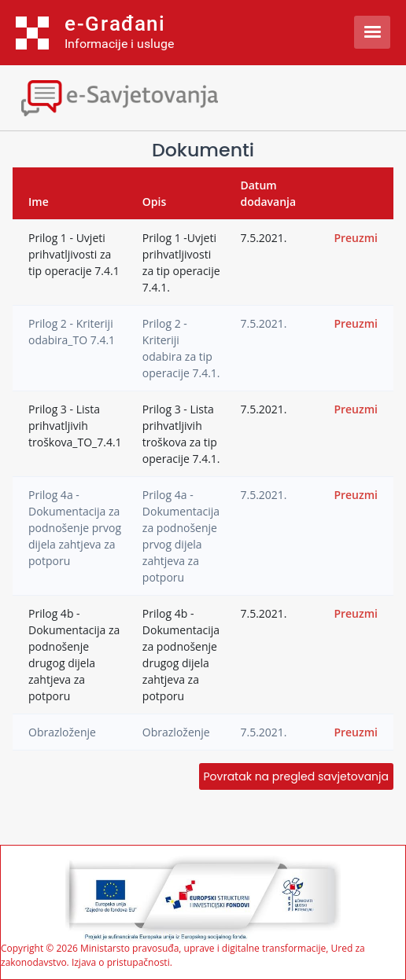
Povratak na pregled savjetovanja (296, 776)
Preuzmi (356, 238)
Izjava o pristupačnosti (121, 962)
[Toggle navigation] (138, 96)
